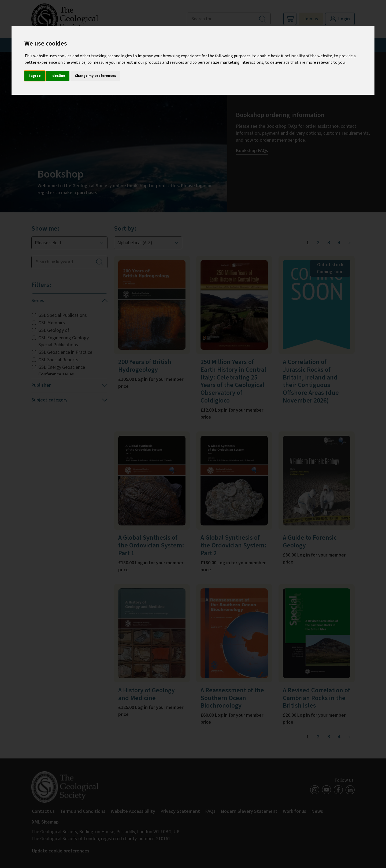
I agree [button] (35, 76)
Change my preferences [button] (95, 76)
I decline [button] (58, 76)
